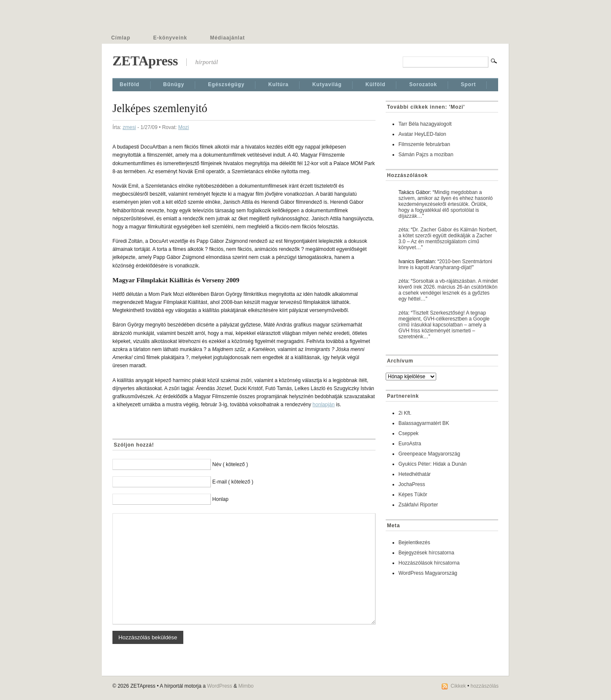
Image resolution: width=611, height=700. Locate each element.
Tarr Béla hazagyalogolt (425, 124)
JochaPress (412, 484)
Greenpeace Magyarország (429, 454)
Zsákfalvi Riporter (418, 505)
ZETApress (145, 61)
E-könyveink (170, 38)
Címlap (121, 38)
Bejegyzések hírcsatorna (426, 553)
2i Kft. (405, 413)
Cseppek (408, 433)
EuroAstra (410, 444)
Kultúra (278, 84)
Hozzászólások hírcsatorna (429, 563)
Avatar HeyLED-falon (422, 134)
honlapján (324, 405)
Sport (468, 84)
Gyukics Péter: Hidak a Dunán (433, 464)
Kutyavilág (327, 84)
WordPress (220, 686)
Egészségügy (226, 84)
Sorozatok (423, 84)
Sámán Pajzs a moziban (426, 155)
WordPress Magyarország (428, 573)
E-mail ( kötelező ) (233, 482)
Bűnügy (174, 84)
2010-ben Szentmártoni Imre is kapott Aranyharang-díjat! (445, 264)
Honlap (220, 499)
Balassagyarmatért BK (424, 423)
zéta (403, 230)
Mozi (184, 127)
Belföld (130, 84)
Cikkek (458, 686)
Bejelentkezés (414, 543)
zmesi (129, 127)
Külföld (375, 84)
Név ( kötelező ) (230, 464)
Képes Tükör (413, 495)
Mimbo (246, 686)
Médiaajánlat (227, 38)
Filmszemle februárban (424, 144)
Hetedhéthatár (415, 474)
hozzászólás (485, 686)
